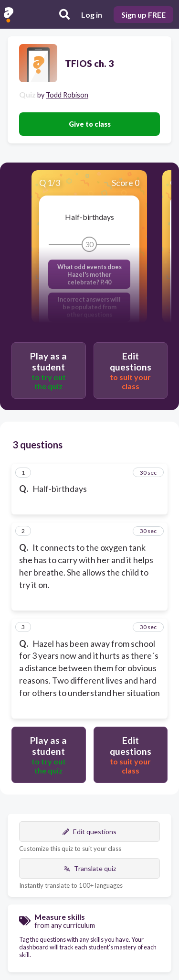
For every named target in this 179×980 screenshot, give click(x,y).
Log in (92, 15)
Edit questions (89, 832)
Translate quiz (90, 868)
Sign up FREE (143, 15)
